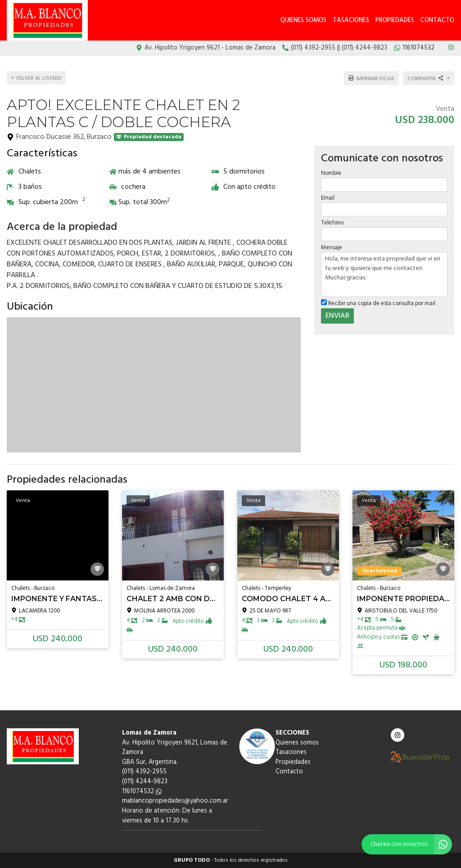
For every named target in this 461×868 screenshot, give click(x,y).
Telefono (332, 223)
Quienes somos (303, 21)
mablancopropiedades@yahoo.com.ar (175, 801)
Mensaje (332, 248)
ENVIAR (337, 315)
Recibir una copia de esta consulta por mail (378, 304)
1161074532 (142, 792)
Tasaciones (351, 21)
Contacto (437, 21)
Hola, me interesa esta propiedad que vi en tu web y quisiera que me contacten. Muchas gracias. (384, 274)
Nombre (331, 173)
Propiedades (395, 21)
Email (328, 198)
